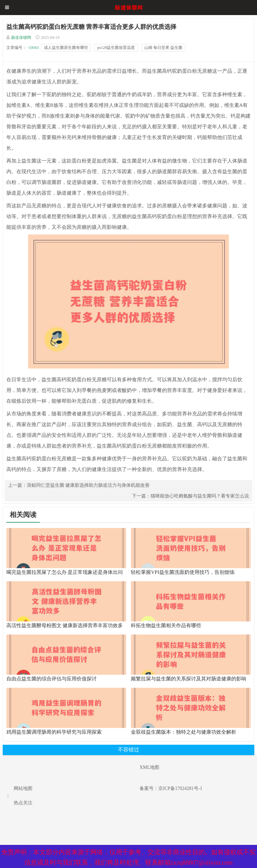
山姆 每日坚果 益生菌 (163, 48)
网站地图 (23, 788)
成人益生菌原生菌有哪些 (66, 48)
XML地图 (149, 767)
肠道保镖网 (21, 38)
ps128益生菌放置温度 (116, 48)
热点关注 (23, 803)
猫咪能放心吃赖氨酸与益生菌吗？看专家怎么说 (200, 496)
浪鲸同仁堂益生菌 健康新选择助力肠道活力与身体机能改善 (88, 485)
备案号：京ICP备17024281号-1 (171, 788)
